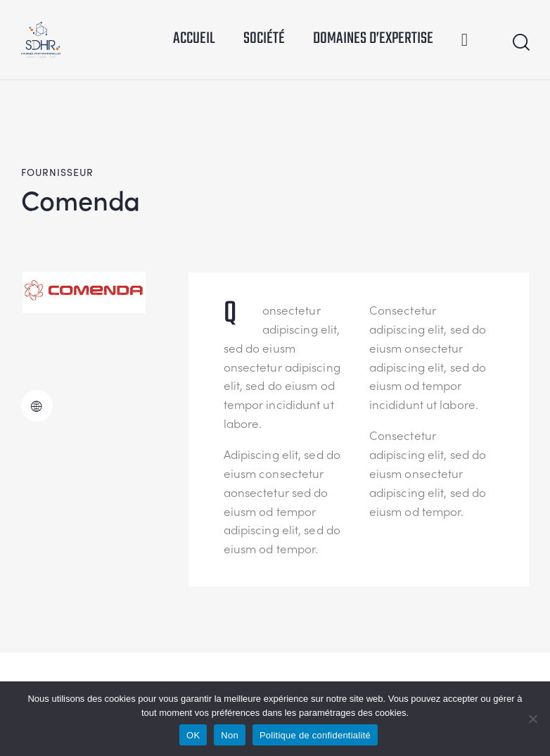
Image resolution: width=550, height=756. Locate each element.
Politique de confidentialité (315, 735)
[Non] (532, 719)
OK (193, 735)
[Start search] (520, 43)
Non (230, 735)
